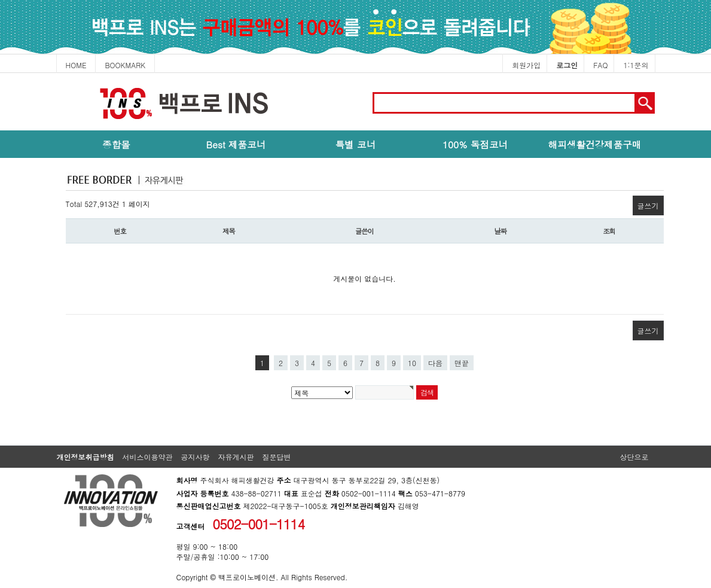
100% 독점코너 (475, 144)
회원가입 (526, 65)
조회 (609, 231)
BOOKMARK (125, 65)
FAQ (600, 65)
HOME (76, 65)
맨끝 (462, 363)
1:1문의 (636, 65)
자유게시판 (236, 457)
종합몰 (116, 144)
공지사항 (196, 457)
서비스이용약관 (148, 457)
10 (412, 363)
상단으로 (634, 457)
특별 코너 (356, 144)
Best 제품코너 (236, 144)
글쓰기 (648, 205)
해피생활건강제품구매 (595, 144)
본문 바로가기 (0, 73)
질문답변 (277, 457)
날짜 (500, 231)
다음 (435, 363)
